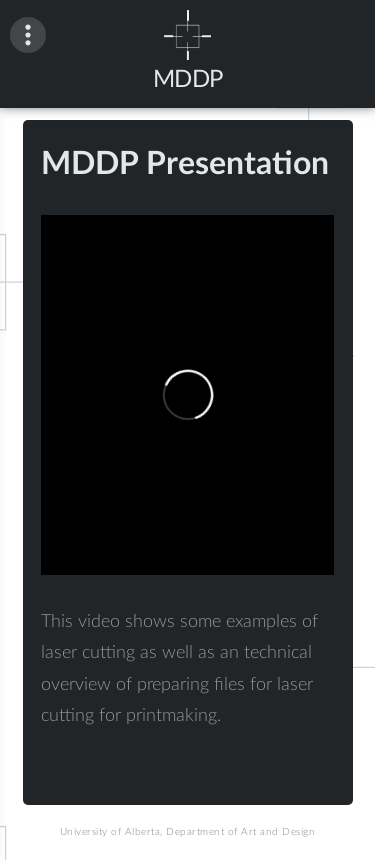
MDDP (188, 80)
